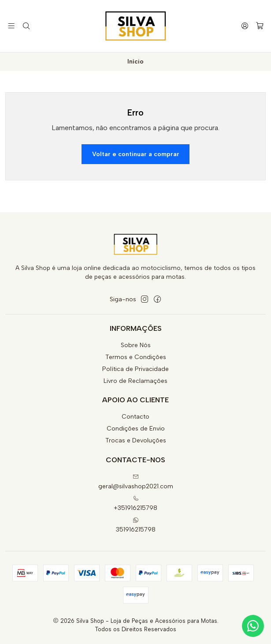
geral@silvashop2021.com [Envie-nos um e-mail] (136, 482)
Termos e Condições (136, 357)
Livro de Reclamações (135, 381)
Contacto (135, 417)
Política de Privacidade (135, 369)
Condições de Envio (136, 429)
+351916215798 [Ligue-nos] (135, 504)
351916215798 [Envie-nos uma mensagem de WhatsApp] (136, 525)
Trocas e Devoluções (136, 440)
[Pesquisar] (26, 26)
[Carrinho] (260, 26)
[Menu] (11, 26)
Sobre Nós (136, 345)
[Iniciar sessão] (245, 26)
